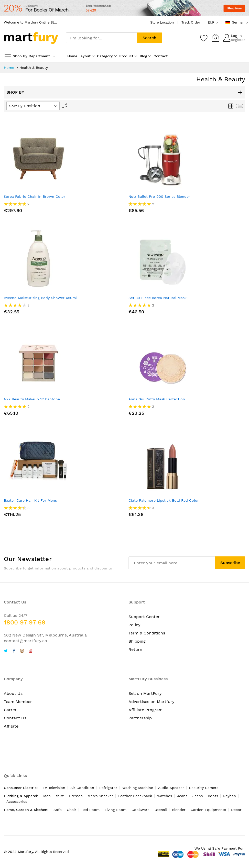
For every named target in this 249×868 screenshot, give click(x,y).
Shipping (137, 641)
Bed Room (90, 810)
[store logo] (31, 38)
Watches (165, 796)
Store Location (162, 22)
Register (238, 40)
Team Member (18, 702)
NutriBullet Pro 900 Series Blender (159, 196)
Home (10, 68)
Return (135, 649)
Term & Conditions (147, 633)
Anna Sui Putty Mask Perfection (157, 399)
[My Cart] (215, 38)
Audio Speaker (171, 788)
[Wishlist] (204, 38)
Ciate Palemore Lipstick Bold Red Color (164, 500)
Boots (213, 796)
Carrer (10, 710)
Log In (236, 36)
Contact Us (15, 718)
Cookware (140, 810)
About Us (13, 693)
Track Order (191, 22)
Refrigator (108, 788)
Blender (179, 810)
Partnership (140, 718)
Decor (236, 810)
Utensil (161, 810)
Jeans (182, 796)
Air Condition (82, 788)
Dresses (76, 796)
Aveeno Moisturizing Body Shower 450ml (40, 298)
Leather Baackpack (135, 796)
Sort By (16, 106)
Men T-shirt (53, 796)
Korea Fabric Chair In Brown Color (35, 196)
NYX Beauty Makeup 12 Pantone (32, 399)
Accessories (17, 801)
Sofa (58, 810)
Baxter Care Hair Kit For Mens (30, 500)
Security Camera (204, 788)
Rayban (230, 796)
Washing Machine (138, 788)
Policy (134, 625)
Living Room (116, 810)
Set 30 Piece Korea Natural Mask (158, 298)
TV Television (54, 788)
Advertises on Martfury (151, 702)
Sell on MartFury (145, 693)
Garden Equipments (208, 810)
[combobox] (101, 38)
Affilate (11, 726)
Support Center (144, 617)
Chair (72, 810)
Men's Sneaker (100, 796)
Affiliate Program (145, 710)
